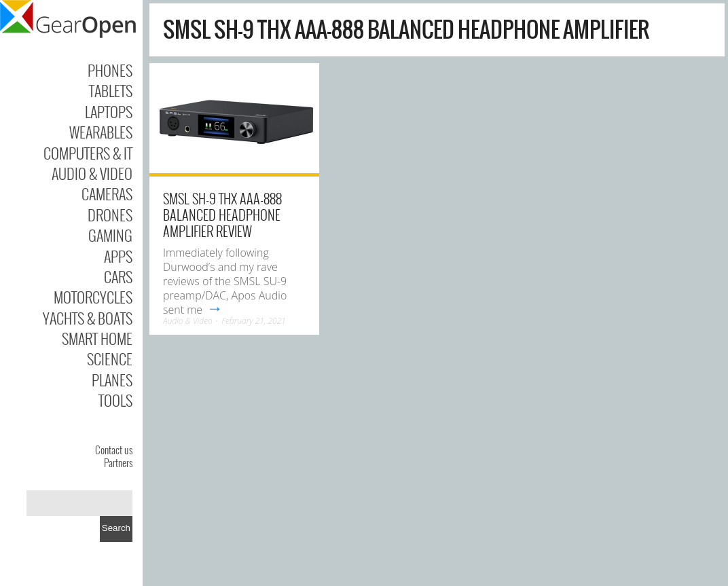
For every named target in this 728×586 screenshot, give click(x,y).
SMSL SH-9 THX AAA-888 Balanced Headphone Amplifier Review (222, 215)
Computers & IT (88, 153)
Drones (110, 215)
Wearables (101, 132)
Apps (118, 256)
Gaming (110, 235)
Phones (110, 70)
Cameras (107, 194)
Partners (118, 462)
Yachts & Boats (88, 318)
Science (110, 359)
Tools (115, 400)
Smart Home (97, 338)
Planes (112, 380)
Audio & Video (92, 173)
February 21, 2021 (254, 321)
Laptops (109, 111)
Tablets (111, 90)
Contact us (114, 450)
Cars (118, 276)
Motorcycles (93, 297)
